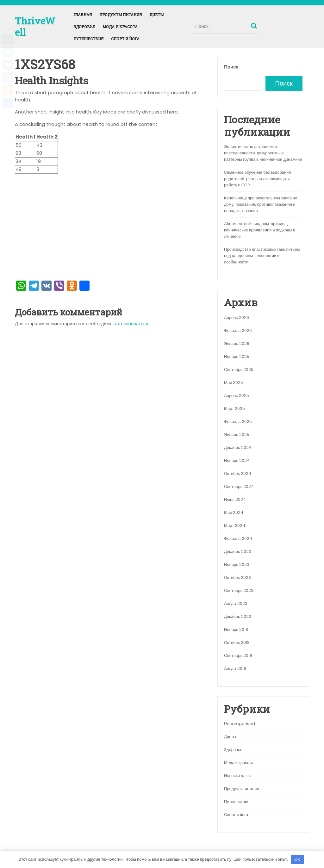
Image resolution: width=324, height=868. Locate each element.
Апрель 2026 (237, 317)
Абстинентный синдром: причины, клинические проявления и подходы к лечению (259, 230)
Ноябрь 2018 (236, 629)
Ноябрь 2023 (237, 564)
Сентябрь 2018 (238, 655)
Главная (83, 15)
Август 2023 (236, 603)
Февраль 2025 (238, 421)
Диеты (156, 15)
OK (297, 859)
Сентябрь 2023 (239, 590)
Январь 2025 (237, 434)
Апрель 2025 (237, 395)
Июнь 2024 (235, 499)
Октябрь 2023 (237, 577)
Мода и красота (120, 27)
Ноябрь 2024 (237, 460)
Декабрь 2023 (238, 551)
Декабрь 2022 (238, 616)
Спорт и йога (125, 39)
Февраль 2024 (238, 538)
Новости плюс (237, 776)
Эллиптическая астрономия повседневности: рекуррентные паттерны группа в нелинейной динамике (263, 153)
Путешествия (88, 39)
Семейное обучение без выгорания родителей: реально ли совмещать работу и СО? (257, 179)
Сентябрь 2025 (239, 369)
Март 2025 (234, 408)
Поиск (255, 24)
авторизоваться (131, 324)
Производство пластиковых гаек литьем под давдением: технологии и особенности (262, 256)
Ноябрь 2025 (237, 356)
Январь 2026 (237, 343)
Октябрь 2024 (238, 473)
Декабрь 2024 (238, 447)
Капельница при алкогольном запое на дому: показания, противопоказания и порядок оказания (261, 204)
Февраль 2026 (238, 330)
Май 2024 (234, 512)
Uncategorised (240, 724)
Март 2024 (235, 525)
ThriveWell (35, 26)
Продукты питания (121, 15)
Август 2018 (235, 668)
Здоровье (84, 27)
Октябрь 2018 (237, 642)
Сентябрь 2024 (239, 486)
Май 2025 (234, 382)
